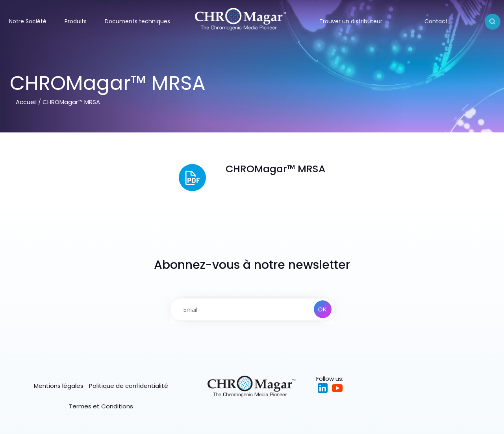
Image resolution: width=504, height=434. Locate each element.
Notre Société (28, 21)
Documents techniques (137, 21)
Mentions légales (59, 386)
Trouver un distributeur (351, 21)
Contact (436, 21)
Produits (76, 21)
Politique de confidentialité (129, 386)
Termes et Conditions (101, 406)
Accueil (26, 102)
